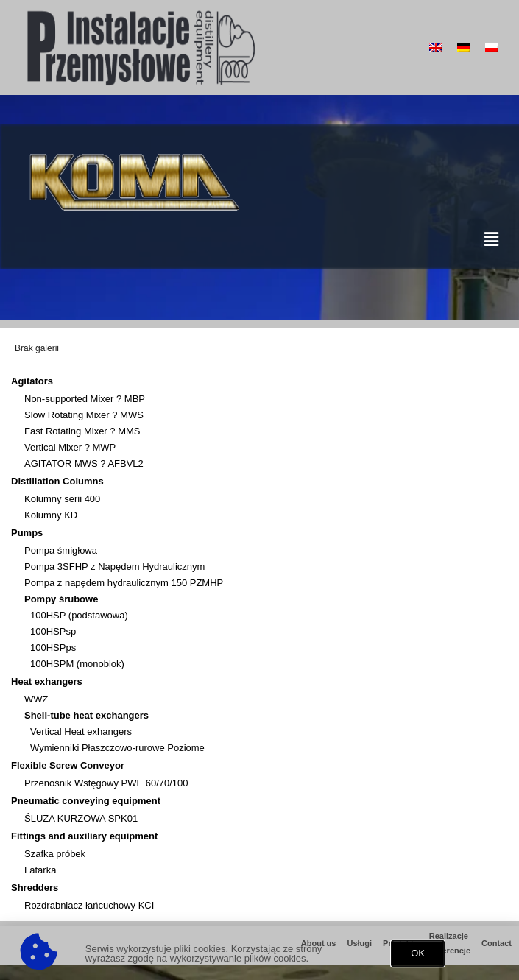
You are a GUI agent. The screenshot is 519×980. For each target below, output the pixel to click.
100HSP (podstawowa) (79, 615)
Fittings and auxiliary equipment (88, 836)
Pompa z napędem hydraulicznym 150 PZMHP (124, 583)
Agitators (36, 381)
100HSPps (53, 648)
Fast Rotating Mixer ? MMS (82, 431)
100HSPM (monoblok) (77, 664)
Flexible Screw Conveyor (71, 766)
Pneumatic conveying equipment (89, 801)
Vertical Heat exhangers (81, 732)
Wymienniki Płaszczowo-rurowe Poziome (117, 748)
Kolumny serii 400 (62, 499)
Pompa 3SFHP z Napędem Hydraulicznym (114, 567)
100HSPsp (53, 631)
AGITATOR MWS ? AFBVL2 (84, 463)
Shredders (38, 888)
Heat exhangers (50, 682)
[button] (418, 957)
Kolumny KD (51, 515)
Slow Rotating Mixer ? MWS (84, 415)
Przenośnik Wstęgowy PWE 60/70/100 (106, 783)
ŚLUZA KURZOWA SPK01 (81, 818)
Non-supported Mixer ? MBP (85, 399)
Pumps (31, 533)
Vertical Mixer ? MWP (70, 447)
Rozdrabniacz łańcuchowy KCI (89, 905)
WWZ (36, 699)
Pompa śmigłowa (61, 550)
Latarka (40, 870)
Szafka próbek (55, 854)
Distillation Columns (61, 482)
